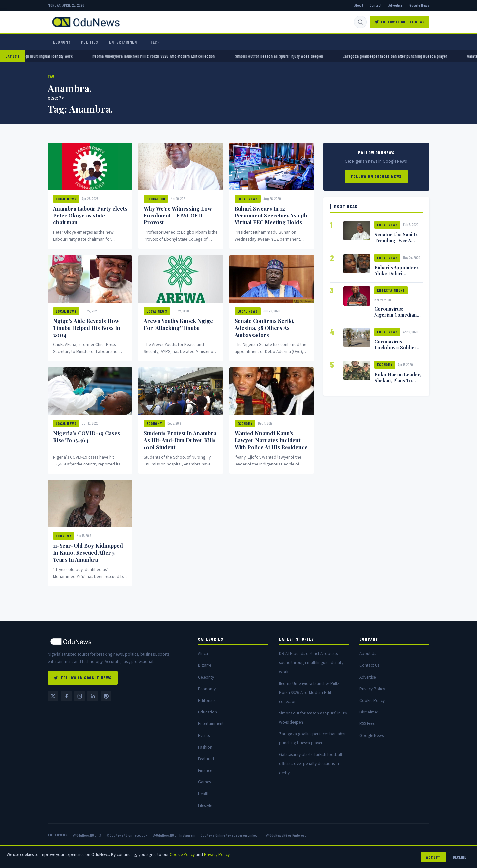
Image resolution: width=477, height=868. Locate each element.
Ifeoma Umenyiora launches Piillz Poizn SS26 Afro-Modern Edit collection (166, 56)
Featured (206, 759)
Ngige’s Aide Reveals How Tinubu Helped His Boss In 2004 (87, 328)
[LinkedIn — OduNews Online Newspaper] (93, 696)
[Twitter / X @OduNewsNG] (53, 696)
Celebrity (206, 677)
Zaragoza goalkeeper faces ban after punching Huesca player (407, 56)
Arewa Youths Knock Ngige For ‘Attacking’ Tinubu (178, 324)
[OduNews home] (118, 641)
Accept (433, 857)
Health (204, 794)
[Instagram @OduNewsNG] (79, 696)
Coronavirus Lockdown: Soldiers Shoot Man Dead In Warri (397, 350)
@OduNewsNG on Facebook (127, 835)
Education (156, 199)
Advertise (396, 5)
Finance (205, 770)
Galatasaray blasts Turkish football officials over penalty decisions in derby (310, 763)
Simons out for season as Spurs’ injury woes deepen (291, 56)
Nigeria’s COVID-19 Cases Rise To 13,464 (86, 437)
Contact (375, 5)
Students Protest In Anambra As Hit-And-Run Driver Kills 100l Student (180, 440)
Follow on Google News (376, 176)
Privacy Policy (372, 689)
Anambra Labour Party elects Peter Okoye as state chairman (90, 215)
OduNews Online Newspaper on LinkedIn (231, 835)
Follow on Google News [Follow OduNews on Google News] (400, 22)
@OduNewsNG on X (87, 835)
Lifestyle (205, 806)
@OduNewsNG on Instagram (174, 835)
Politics (90, 42)
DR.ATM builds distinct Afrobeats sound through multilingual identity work (311, 663)
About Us (368, 654)
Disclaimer (369, 712)
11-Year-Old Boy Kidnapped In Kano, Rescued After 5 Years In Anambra (88, 553)
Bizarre (205, 665)
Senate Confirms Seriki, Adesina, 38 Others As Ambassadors (265, 328)
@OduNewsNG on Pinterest (286, 835)
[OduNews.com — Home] (86, 22)
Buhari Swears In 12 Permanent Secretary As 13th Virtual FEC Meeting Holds (271, 215)
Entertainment (124, 42)
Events (204, 736)
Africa (203, 654)
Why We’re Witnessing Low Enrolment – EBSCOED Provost (178, 215)
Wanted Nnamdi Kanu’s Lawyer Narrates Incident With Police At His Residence (271, 440)
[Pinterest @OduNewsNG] (106, 696)
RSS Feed (368, 724)
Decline (460, 857)
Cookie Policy (372, 700)
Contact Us (369, 665)
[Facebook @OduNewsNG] (66, 696)
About (359, 5)
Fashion (205, 747)
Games (204, 782)
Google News (419, 5)
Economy (62, 42)
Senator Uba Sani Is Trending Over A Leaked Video (396, 240)
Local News (66, 199)
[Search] (360, 22)
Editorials (207, 700)
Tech (155, 42)
